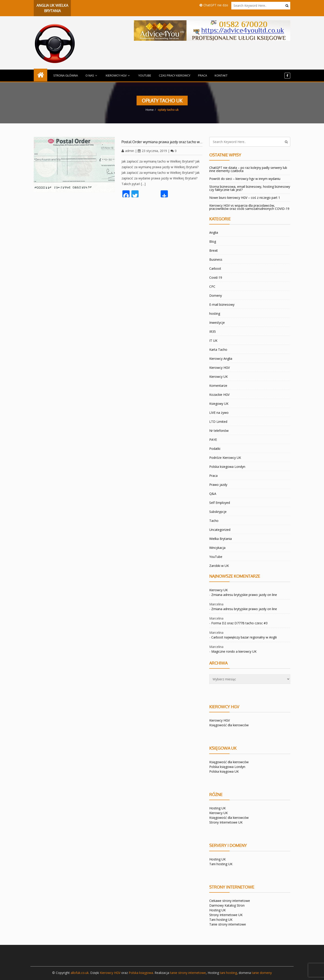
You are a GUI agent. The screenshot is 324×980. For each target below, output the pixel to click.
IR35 (213, 332)
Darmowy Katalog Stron (227, 905)
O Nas (92, 75)
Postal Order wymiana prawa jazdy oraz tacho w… (162, 142)
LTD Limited (218, 422)
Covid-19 (216, 277)
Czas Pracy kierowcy (175, 75)
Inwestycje (217, 323)
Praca (202, 75)
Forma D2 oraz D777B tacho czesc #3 (239, 623)
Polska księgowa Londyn (227, 767)
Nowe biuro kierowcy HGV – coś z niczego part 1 (245, 198)
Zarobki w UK (219, 566)
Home (150, 110)
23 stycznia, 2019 (152, 151)
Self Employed (220, 503)
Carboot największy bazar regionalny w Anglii (244, 637)
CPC (212, 286)
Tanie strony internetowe (228, 924)
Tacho (214, 521)
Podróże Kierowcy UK (225, 458)
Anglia (214, 232)
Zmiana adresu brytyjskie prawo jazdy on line (244, 595)
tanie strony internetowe (188, 973)
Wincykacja (217, 548)
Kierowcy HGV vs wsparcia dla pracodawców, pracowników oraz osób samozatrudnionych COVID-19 (249, 207)
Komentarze (218, 386)
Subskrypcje (218, 512)
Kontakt (221, 75)
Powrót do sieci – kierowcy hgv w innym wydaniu (245, 179)
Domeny (216, 295)
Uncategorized (220, 530)
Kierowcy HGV (118, 75)
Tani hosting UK (221, 864)
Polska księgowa (141, 973)
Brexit (214, 250)
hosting (215, 313)
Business (216, 259)
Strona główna (66, 75)
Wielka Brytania (220, 539)
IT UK (213, 341)
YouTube (145, 75)
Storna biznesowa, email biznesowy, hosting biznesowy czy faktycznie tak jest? (250, 188)
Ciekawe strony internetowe (230, 901)
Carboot (215, 268)
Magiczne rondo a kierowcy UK (234, 651)
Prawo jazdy (218, 485)
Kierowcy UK (218, 377)
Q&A (213, 494)
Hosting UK (217, 808)
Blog (213, 241)
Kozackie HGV (219, 395)
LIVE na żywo (219, 413)
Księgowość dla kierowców (229, 725)
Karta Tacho (218, 350)
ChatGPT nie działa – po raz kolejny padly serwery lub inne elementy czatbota (248, 169)
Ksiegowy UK (219, 404)
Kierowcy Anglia (221, 359)
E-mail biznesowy (222, 304)
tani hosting (228, 973)
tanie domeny (262, 973)
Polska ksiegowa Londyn (227, 467)
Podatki (215, 449)
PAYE (213, 440)
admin (128, 151)
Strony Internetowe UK (226, 822)
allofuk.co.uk (80, 973)
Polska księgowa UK (224, 771)
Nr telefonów (219, 431)
